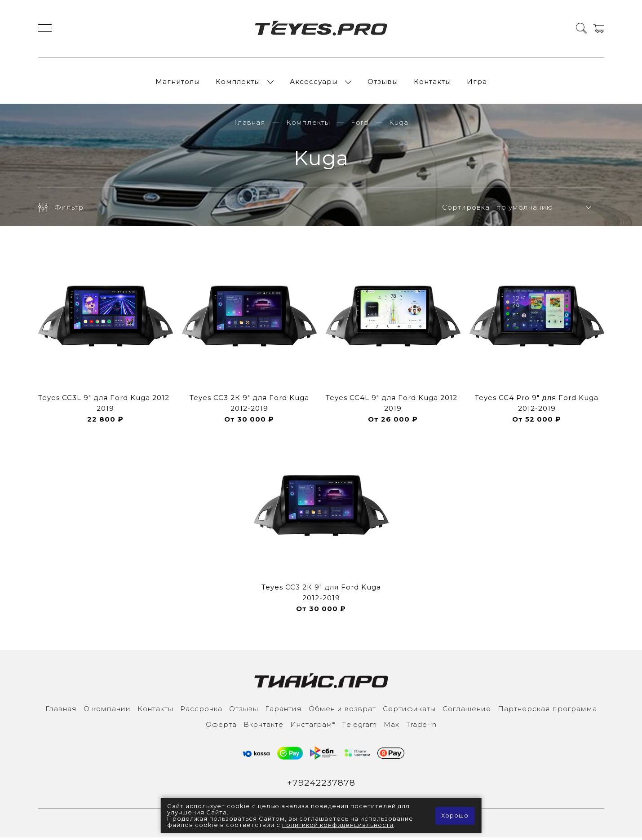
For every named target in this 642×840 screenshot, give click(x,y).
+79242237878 (321, 786)
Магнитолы (178, 83)
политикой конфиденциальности (338, 825)
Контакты (432, 83)
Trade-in (421, 727)
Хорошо (455, 816)
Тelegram (359, 727)
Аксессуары (314, 83)
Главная (250, 125)
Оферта (221, 727)
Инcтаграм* (313, 727)
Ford (360, 125)
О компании (107, 711)
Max (392, 727)
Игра (477, 83)
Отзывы (383, 83)
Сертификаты (409, 711)
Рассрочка (201, 711)
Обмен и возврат (342, 711)
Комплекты (238, 83)
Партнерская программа (547, 711)
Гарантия (283, 711)
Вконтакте (263, 727)
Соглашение (467, 711)
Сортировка (466, 210)
